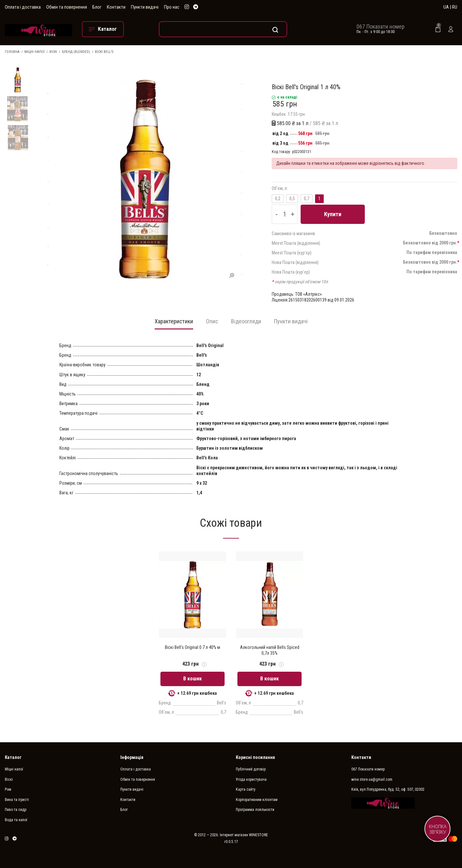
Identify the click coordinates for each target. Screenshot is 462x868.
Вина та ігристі (17, 800)
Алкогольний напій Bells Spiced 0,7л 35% (270, 650)
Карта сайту (246, 789)
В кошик (193, 679)
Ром (8, 789)
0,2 (278, 199)
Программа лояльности (255, 810)
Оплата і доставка (23, 7)
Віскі (53, 52)
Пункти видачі (145, 7)
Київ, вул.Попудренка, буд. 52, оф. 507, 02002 (388, 789)
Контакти (116, 7)
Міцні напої (34, 52)
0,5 (292, 199)
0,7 (307, 199)
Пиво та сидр (16, 810)
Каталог (13, 757)
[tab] (174, 323)
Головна (12, 52)
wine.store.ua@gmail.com (372, 779)
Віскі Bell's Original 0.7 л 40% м (193, 647)
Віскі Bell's (104, 52)
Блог (97, 7)
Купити (333, 214)
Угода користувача (251, 779)
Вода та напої (16, 820)
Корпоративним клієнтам (257, 800)
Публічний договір (251, 769)
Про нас (172, 7)
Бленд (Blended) (76, 52)
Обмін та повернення (67, 7)
